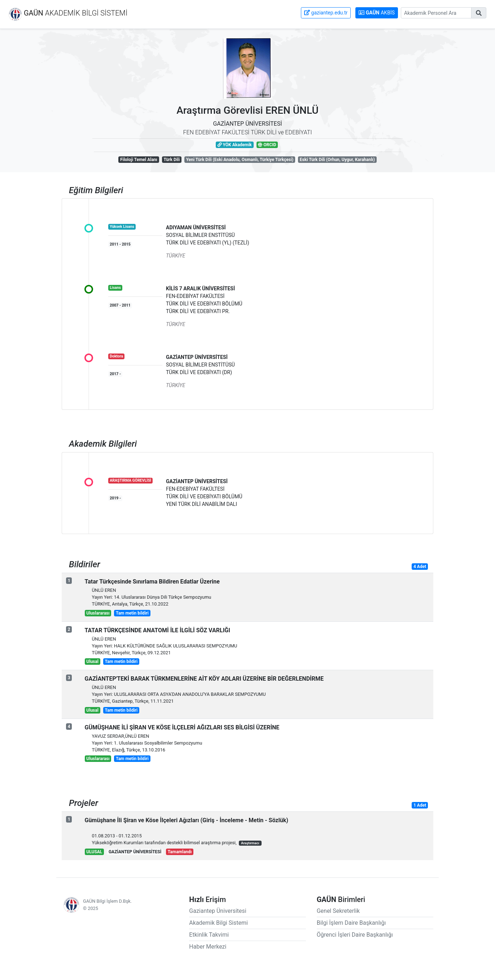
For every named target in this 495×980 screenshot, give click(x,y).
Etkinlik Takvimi (209, 935)
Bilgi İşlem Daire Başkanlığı (351, 923)
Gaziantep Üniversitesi (218, 911)
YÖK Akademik (235, 145)
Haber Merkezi (208, 947)
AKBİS (377, 13)
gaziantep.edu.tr (326, 13)
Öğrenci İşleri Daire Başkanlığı (355, 935)
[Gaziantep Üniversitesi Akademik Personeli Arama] (436, 13)
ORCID (267, 145)
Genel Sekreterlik (338, 911)
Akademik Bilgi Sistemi (218, 923)
